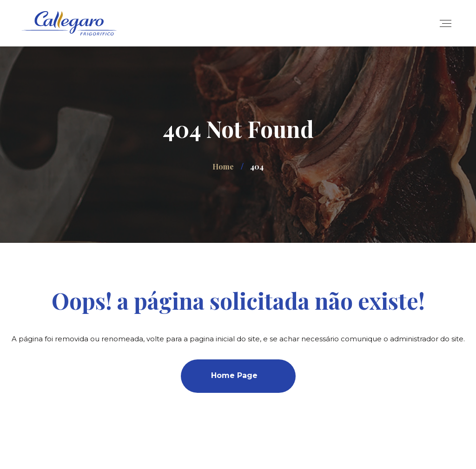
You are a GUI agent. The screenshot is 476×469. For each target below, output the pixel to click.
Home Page (234, 375)
